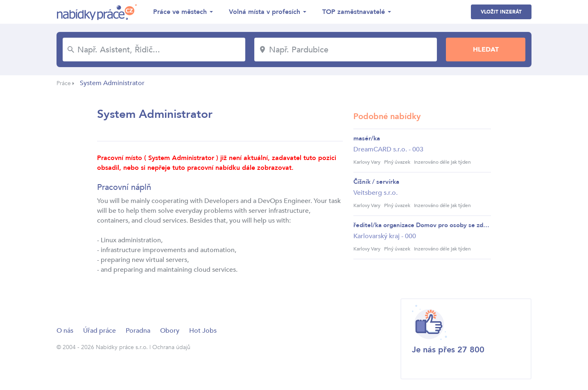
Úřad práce (100, 331)
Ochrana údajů (171, 347)
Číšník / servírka (376, 182)
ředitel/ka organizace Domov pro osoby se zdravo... (422, 225)
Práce (64, 83)
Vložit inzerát (501, 12)
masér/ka (367, 138)
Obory (170, 331)
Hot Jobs (203, 331)
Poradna (138, 331)
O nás (65, 331)
